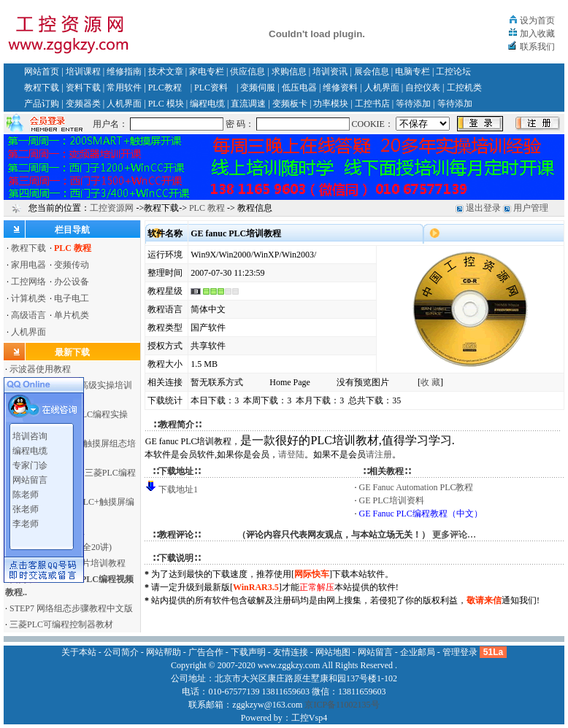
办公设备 (72, 282)
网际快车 (312, 574)
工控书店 (372, 104)
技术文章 (166, 71)
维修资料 (340, 88)
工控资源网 (112, 208)
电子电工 (72, 298)
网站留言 (30, 478)
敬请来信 (484, 600)
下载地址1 (178, 489)
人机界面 (382, 88)
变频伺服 (258, 88)
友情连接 (291, 652)
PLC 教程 (207, 208)
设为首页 (537, 20)
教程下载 (42, 88)
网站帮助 (164, 652)
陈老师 (26, 492)
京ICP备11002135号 (342, 705)
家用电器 (28, 265)
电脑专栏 (412, 71)
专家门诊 (30, 463)
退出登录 (483, 208)
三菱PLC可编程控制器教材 (61, 624)
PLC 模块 (166, 104)
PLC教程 (165, 88)
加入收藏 (537, 34)
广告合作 (206, 652)
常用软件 (124, 88)
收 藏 (430, 382)
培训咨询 (30, 434)
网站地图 (333, 652)
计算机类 (28, 298)
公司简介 (121, 652)
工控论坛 (453, 71)
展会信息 (372, 71)
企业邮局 (418, 652)
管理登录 (460, 652)
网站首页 (42, 71)
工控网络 (28, 282)
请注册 (379, 454)
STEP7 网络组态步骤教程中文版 (71, 608)
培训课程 (83, 71)
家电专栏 (207, 71)
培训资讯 (330, 71)
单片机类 (72, 315)
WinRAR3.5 (256, 587)
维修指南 (124, 71)
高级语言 (28, 315)
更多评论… (454, 535)
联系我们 (537, 47)
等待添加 (413, 104)
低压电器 (299, 88)
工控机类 (464, 88)
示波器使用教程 (40, 369)
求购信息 (289, 71)
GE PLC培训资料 (392, 500)
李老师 (26, 522)
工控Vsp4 (309, 718)
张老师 (26, 507)
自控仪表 (423, 88)
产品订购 (42, 104)
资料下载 (83, 88)
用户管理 (531, 208)
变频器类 (83, 104)
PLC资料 (211, 88)
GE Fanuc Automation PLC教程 (417, 487)
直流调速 (248, 104)
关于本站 (79, 652)
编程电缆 (207, 104)
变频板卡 (290, 104)
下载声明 (248, 652)
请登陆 (291, 454)
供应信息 (247, 71)
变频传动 (72, 265)
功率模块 (331, 104)
